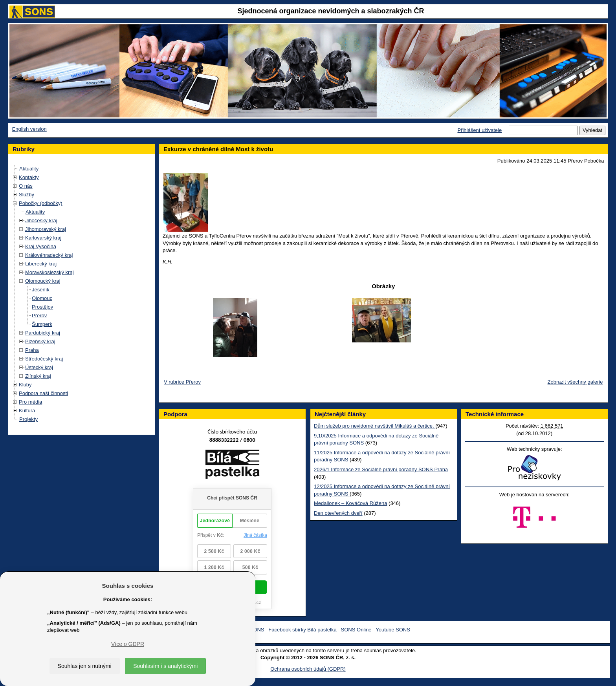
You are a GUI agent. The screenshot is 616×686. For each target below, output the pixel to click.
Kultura (27, 411)
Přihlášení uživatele (479, 130)
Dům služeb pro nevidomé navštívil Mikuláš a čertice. (375, 426)
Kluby (25, 385)
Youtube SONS (393, 630)
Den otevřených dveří (338, 513)
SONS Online (356, 630)
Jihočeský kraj (41, 220)
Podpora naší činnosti (43, 393)
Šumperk (42, 324)
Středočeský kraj (44, 359)
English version (29, 129)
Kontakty (29, 177)
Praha (32, 350)
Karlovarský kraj (43, 238)
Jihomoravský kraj (46, 229)
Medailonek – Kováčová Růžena (350, 503)
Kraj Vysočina (41, 246)
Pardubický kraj (43, 333)
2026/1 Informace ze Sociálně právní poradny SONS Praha (381, 469)
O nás (26, 186)
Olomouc (42, 298)
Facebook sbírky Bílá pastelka (302, 630)
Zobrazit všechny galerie (575, 382)
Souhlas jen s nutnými (85, 666)
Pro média (30, 402)
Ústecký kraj (39, 367)
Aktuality (29, 169)
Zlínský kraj (38, 376)
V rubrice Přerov (182, 382)
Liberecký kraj (41, 264)
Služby (27, 195)
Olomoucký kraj (43, 281)
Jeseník (41, 290)
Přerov (39, 316)
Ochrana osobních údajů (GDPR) (308, 669)
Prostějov (42, 307)
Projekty (28, 419)
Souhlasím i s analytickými (165, 666)
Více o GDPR (128, 644)
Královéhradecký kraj (49, 255)
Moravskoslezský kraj (49, 272)
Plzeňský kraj (40, 341)
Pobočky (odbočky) (41, 203)
